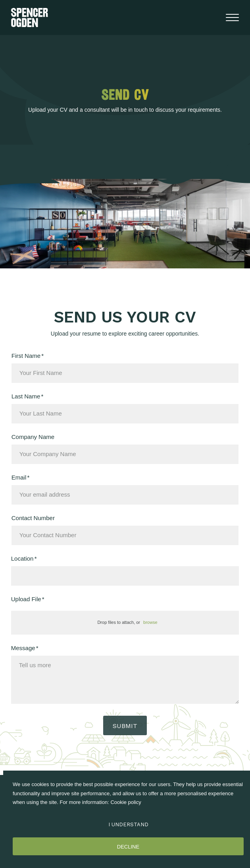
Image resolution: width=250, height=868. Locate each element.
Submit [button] (125, 726)
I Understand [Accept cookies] (128, 824)
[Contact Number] (125, 535)
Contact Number (33, 518)
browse (150, 622)
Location (22, 558)
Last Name (26, 396)
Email (19, 477)
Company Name (33, 437)
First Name (26, 356)
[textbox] (125, 373)
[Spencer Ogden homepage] (30, 17)
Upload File (26, 599)
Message (23, 648)
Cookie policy (126, 802)
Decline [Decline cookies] (128, 847)
